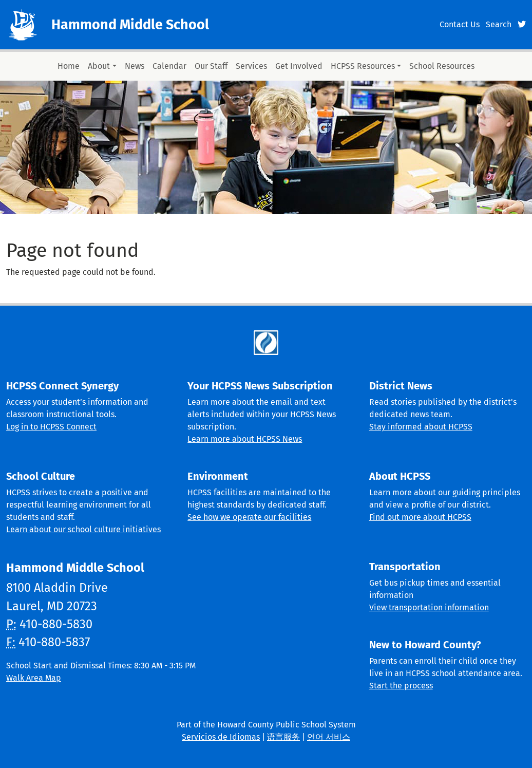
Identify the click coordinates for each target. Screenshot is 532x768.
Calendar (169, 66)
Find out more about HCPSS (420, 517)
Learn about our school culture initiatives (83, 529)
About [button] (99, 66)
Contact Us (460, 24)
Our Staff (211, 66)
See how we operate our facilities (249, 517)
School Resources (442, 66)
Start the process (401, 686)
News (135, 66)
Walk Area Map (34, 678)
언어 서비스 (329, 737)
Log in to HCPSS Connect (51, 427)
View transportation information (429, 607)
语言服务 (283, 737)
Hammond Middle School (130, 25)
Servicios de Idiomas (221, 737)
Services (251, 66)
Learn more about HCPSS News (245, 439)
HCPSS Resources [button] (363, 66)
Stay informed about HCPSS (421, 427)
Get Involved (299, 66)
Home (69, 66)
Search (499, 24)
